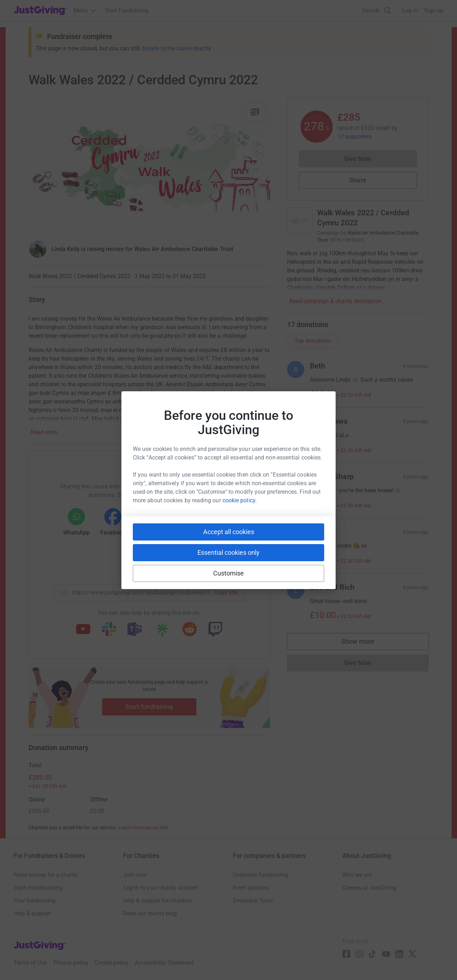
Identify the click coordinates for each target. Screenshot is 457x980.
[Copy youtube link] (83, 630)
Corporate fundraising (260, 875)
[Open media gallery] (149, 165)
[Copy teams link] (135, 630)
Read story (44, 432)
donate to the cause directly (176, 48)
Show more (365, 643)
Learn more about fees (143, 828)
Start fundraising (149, 707)
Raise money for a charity (46, 875)
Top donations (313, 341)
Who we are (357, 875)
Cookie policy (111, 963)
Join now (135, 875)
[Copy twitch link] (215, 630)
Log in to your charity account (161, 888)
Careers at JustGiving (369, 888)
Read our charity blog (150, 913)
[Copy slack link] (109, 630)
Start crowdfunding (38, 888)
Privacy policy (71, 963)
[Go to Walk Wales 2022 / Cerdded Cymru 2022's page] (300, 221)
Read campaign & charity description (335, 301)
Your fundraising (34, 901)
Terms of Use (30, 963)
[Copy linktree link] (162, 632)
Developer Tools (253, 901)
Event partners (251, 888)
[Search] (377, 11)
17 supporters (355, 137)
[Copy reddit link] (190, 630)
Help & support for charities (157, 901)
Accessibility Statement (164, 963)
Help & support (32, 913)
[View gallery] (255, 112)
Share (358, 180)
